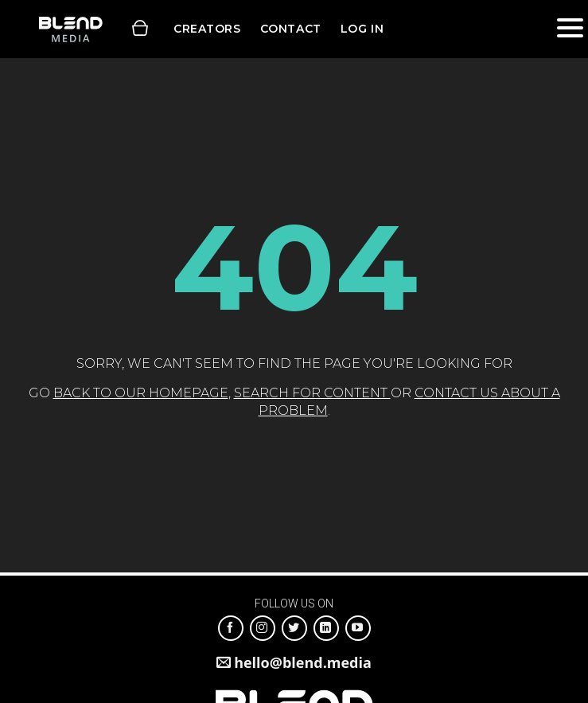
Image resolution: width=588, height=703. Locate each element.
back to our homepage (141, 393)
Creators (207, 29)
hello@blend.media (303, 662)
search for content (312, 393)
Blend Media (70, 29)
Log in (362, 29)
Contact (291, 29)
